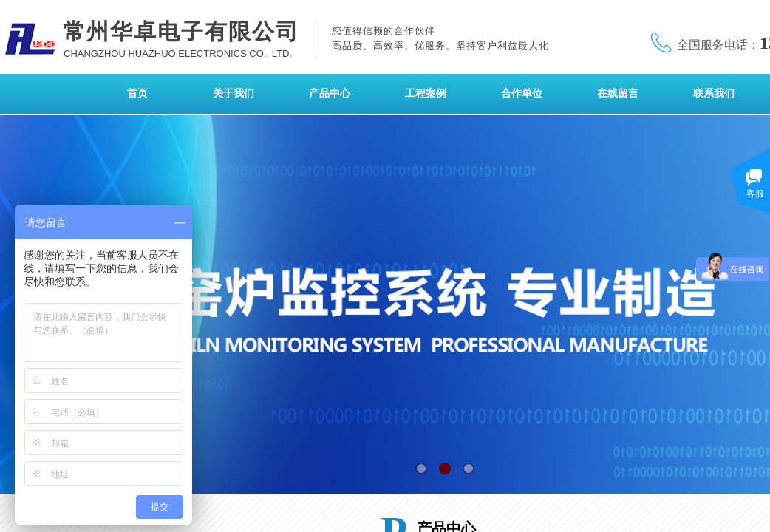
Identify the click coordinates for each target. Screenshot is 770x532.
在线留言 (618, 93)
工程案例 (426, 93)
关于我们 (234, 93)
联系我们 (714, 93)
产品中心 (330, 93)
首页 (137, 93)
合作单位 (522, 93)
